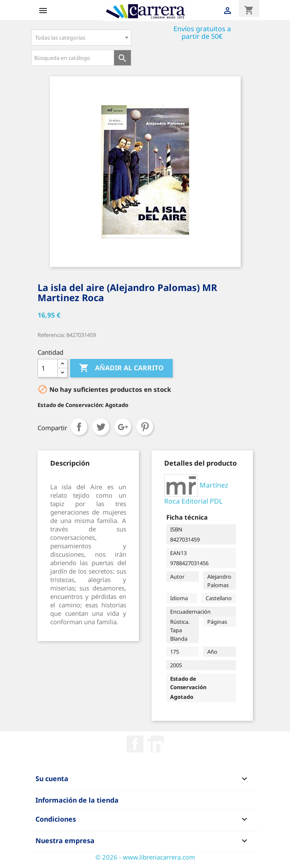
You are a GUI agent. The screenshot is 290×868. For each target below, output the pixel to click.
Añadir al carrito (121, 368)
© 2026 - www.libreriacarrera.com (145, 857)
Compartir (79, 427)
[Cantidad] (48, 368)
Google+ (123, 427)
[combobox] (81, 38)
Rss (155, 744)
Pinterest (145, 427)
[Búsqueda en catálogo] (73, 58)
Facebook (135, 744)
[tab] (70, 463)
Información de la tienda (77, 800)
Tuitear (101, 427)
